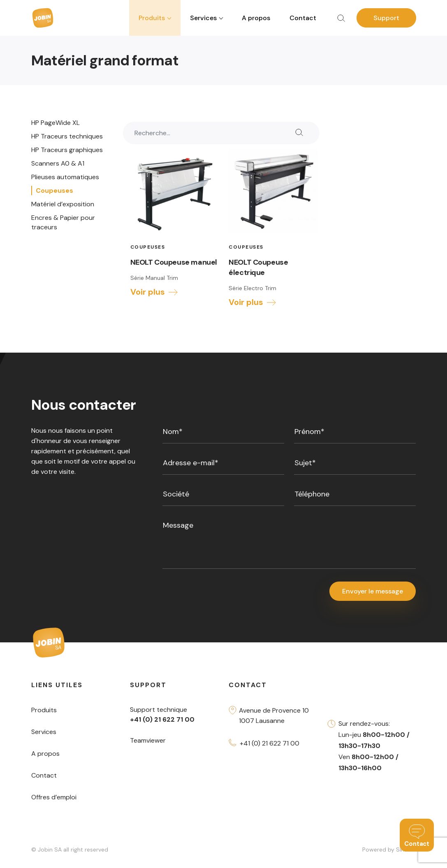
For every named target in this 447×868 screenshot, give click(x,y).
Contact (303, 18)
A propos (256, 18)
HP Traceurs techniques (67, 136)
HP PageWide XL (56, 123)
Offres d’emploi (54, 797)
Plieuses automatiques (65, 177)
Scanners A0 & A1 (58, 163)
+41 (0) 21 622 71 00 (270, 744)
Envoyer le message (373, 591)
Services (44, 732)
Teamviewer (148, 741)
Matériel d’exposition (63, 204)
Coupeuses (54, 190)
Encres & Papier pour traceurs (63, 222)
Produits (44, 710)
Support (386, 18)
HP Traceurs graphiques (67, 150)
